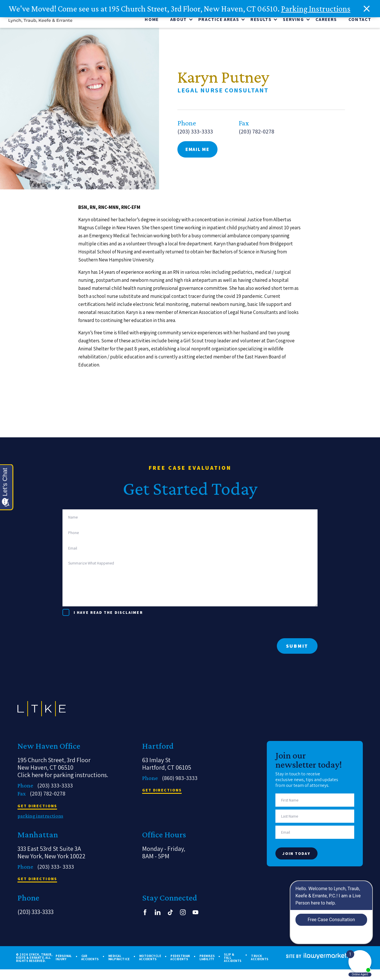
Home (152, 21)
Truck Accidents (260, 959)
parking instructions (40, 817)
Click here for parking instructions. (63, 776)
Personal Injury (64, 959)
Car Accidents (90, 959)
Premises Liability (207, 959)
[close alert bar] (367, 9)
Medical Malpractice (119, 959)
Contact (360, 21)
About (179, 21)
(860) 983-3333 (180, 779)
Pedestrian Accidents (180, 959)
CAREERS (326, 21)
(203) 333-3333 (195, 135)
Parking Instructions (316, 9)
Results (261, 21)
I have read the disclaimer (108, 614)
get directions (37, 807)
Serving (293, 21)
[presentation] (106, 628)
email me (197, 153)
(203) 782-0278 (256, 135)
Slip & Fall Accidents (233, 959)
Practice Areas (219, 21)
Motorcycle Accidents (150, 959)
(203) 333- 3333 (56, 868)
